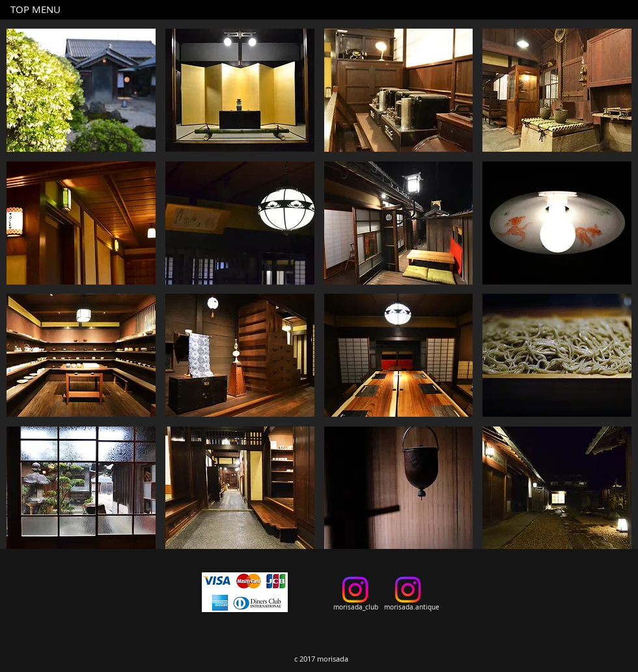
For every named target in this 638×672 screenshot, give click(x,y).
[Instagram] (355, 590)
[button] (81, 90)
